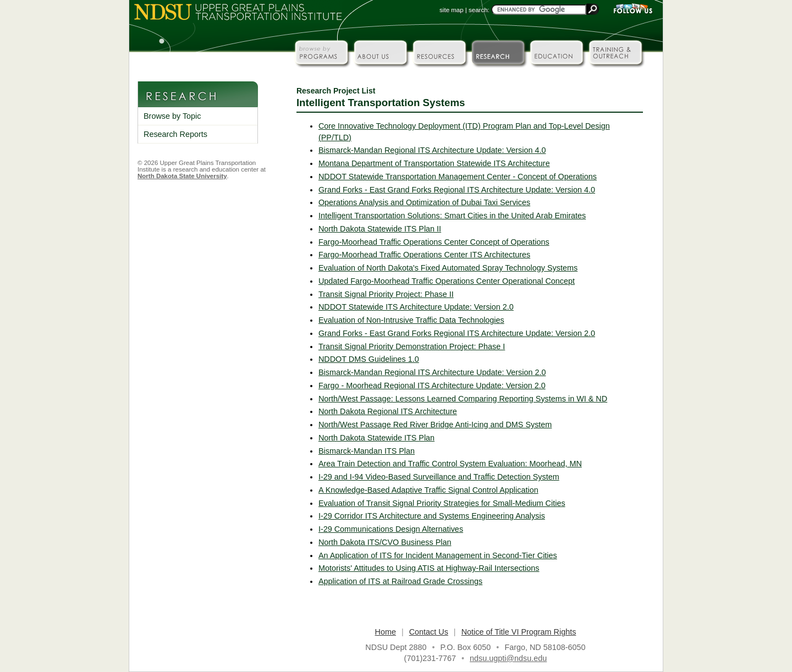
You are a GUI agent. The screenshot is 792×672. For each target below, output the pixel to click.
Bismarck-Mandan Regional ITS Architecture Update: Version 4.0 (432, 150)
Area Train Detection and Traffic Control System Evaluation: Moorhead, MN (450, 464)
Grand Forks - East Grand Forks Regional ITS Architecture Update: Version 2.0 (457, 333)
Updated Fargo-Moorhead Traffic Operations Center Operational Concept (447, 281)
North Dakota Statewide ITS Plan (376, 438)
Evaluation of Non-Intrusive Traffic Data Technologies (411, 320)
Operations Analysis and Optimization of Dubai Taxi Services (424, 202)
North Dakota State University (182, 176)
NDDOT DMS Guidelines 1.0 (369, 359)
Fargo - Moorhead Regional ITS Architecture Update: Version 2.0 (432, 385)
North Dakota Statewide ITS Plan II (380, 229)
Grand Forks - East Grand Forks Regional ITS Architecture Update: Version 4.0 (457, 190)
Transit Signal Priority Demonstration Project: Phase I (412, 346)
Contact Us (429, 632)
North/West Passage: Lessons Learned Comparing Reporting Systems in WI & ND (463, 399)
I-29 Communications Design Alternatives (391, 529)
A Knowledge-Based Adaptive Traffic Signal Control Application (428, 490)
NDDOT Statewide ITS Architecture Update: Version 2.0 (416, 307)
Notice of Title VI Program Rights (519, 632)
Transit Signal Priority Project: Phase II (386, 294)
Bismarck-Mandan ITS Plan (367, 451)
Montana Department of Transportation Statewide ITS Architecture (434, 163)
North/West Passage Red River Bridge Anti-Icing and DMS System (435, 425)
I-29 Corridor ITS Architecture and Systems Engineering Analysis (432, 516)
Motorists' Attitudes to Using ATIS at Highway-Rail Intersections (429, 568)
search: (479, 10)
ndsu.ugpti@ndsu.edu (508, 658)
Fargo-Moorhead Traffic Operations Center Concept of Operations (434, 242)
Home (386, 632)
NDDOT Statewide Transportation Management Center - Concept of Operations (458, 177)
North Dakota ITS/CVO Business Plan (385, 542)
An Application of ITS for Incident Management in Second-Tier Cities (438, 555)
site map (452, 10)
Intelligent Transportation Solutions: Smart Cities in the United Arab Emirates (452, 216)
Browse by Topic (172, 116)
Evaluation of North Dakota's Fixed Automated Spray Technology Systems (448, 268)
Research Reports (175, 134)
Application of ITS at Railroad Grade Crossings (400, 581)
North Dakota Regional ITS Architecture (388, 411)
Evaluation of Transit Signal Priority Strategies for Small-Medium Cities (442, 503)
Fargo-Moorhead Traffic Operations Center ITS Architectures (424, 255)
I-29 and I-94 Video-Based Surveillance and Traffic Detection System (439, 477)
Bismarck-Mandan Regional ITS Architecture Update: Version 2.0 (432, 372)
